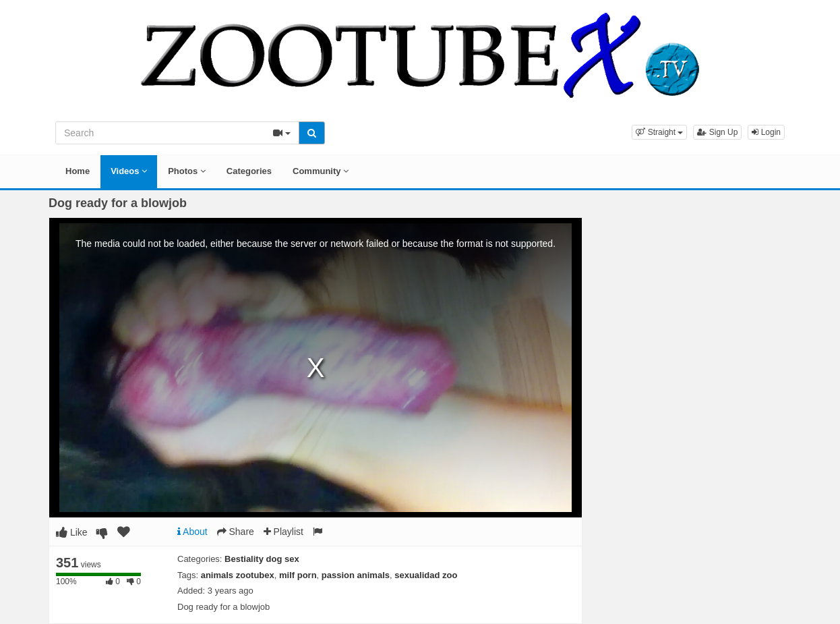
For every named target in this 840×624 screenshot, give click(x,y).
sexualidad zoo (426, 575)
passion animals (356, 575)
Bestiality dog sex (262, 559)
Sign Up (717, 132)
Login (766, 132)
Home (78, 171)
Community (321, 171)
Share (236, 532)
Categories (249, 171)
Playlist (283, 532)
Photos (187, 171)
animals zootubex (238, 575)
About (192, 532)
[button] (659, 132)
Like (72, 532)
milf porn (298, 575)
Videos (129, 171)
